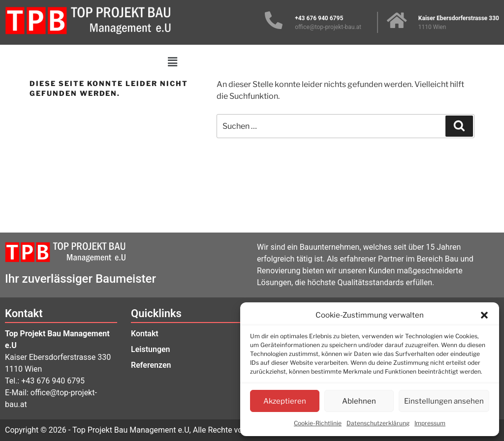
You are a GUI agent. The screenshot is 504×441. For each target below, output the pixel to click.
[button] (484, 315)
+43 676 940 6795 (53, 381)
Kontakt (145, 334)
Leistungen (151, 349)
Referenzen (151, 365)
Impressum (430, 423)
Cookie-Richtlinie (318, 423)
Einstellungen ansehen (444, 401)
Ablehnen (359, 401)
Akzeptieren (285, 401)
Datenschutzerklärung (378, 423)
